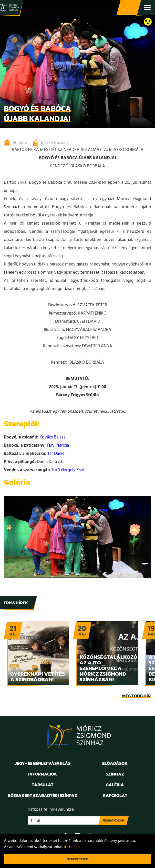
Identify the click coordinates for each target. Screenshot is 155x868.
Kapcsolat (115, 795)
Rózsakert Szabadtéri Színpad (43, 795)
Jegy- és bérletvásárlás (129, 8)
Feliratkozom (113, 820)
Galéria (115, 785)
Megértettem (77, 859)
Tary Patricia (58, 445)
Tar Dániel (56, 454)
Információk (43, 774)
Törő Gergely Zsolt (69, 470)
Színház (115, 774)
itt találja (72, 847)
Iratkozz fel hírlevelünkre (51, 810)
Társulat (43, 785)
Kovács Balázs (52, 437)
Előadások (115, 763)
